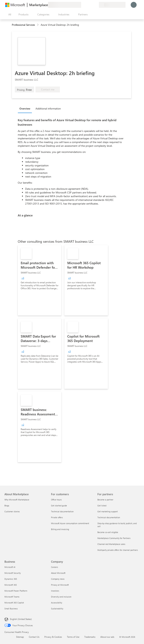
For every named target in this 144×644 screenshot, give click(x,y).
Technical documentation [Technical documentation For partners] (109, 517)
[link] (40, 280)
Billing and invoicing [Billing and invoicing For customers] (60, 529)
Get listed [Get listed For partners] (102, 506)
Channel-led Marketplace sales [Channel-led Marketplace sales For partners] (111, 544)
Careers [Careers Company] (55, 567)
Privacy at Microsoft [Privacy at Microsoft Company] (60, 585)
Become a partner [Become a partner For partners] (105, 500)
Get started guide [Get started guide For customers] (59, 506)
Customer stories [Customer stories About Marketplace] (12, 511)
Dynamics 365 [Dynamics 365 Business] (11, 579)
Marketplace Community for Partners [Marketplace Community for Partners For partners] (114, 538)
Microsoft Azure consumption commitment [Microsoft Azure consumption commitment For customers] (70, 523)
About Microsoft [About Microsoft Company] (58, 573)
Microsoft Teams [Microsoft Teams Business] (12, 597)
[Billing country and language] (112, 5)
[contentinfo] (38, 25)
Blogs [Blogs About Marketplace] (7, 506)
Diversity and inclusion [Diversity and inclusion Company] (61, 597)
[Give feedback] (83, 5)
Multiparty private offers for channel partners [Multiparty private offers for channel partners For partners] (118, 550)
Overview (25, 108)
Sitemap (20, 637)
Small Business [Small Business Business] (11, 609)
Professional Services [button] (23, 25)
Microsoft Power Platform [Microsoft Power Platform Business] (16, 591)
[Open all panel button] (9, 14)
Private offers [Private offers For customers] (57, 517)
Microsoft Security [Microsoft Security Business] (13, 573)
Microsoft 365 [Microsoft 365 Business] (11, 585)
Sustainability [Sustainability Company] (57, 609)
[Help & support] (87, 5)
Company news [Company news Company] (58, 579)
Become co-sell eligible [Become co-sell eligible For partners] (108, 532)
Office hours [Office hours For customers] (56, 500)
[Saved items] (92, 5)
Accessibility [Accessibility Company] (57, 603)
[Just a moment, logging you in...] (134, 5)
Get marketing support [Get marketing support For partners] (108, 511)
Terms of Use (73, 637)
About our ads (107, 637)
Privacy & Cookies (53, 637)
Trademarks (90, 637)
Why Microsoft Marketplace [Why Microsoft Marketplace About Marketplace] (17, 500)
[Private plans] (96, 5)
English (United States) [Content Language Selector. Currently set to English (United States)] (21, 619)
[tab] (26, 108)
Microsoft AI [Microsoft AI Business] (10, 567)
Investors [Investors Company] (55, 591)
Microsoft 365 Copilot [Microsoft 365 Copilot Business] (14, 603)
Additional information (48, 108)
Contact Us (34, 637)
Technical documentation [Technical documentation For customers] (62, 511)
